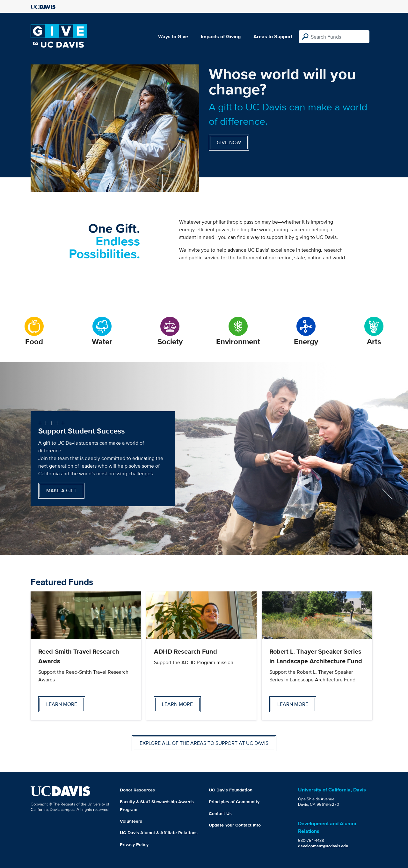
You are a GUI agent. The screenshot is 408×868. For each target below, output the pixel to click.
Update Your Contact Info (235, 825)
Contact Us (220, 813)
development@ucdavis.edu (323, 846)
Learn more (62, 704)
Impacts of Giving (221, 37)
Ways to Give (173, 37)
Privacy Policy (134, 844)
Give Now (229, 142)
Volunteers (131, 821)
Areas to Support (273, 37)
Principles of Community (234, 802)
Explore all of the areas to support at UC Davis (204, 743)
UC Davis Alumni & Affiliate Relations (159, 833)
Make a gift (61, 490)
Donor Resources (137, 790)
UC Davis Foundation (231, 790)
